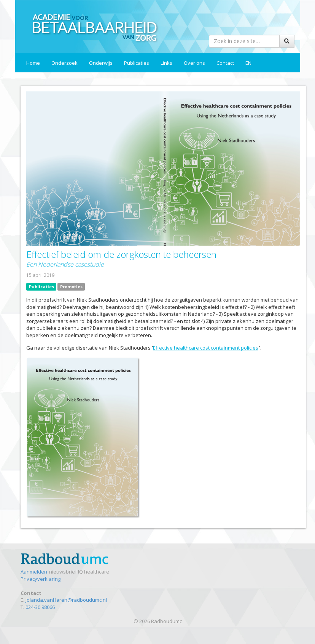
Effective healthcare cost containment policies (206, 348)
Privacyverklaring (41, 579)
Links (166, 63)
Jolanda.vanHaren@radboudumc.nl (66, 600)
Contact (225, 63)
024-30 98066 (40, 607)
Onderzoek (64, 63)
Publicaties (137, 63)
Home (33, 63)
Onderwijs (101, 63)
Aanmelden (34, 572)
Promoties (71, 287)
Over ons (194, 63)
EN (248, 63)
